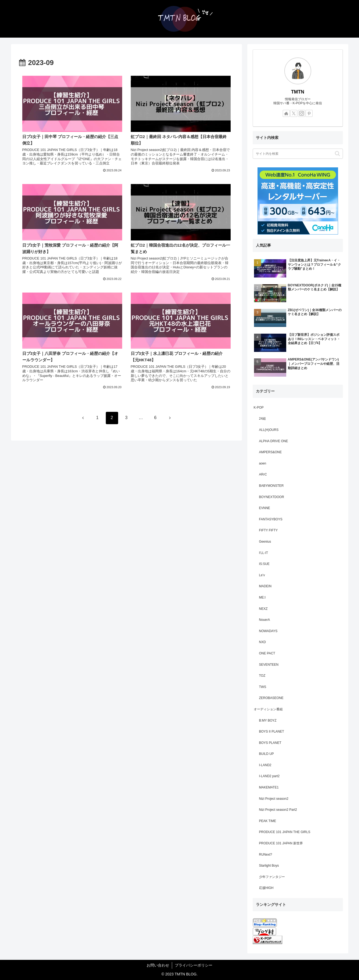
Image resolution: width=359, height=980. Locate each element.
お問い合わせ (158, 965)
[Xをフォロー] (294, 113)
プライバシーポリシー (194, 965)
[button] (337, 154)
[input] (298, 154)
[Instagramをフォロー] (302, 113)
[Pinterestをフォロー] (309, 113)
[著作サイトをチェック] (286, 113)
